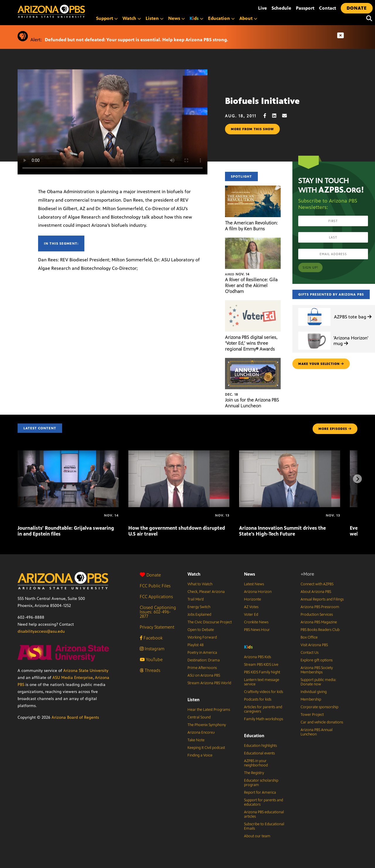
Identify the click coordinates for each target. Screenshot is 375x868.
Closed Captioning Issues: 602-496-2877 (158, 612)
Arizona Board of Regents (75, 717)
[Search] (368, 18)
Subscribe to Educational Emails (264, 826)
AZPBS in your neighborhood (256, 763)
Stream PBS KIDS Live (261, 665)
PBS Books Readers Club (320, 630)
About (248, 18)
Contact (328, 8)
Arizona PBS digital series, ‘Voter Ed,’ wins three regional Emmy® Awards (251, 343)
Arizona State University (86, 671)
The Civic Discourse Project (210, 622)
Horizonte (253, 599)
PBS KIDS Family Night (262, 672)
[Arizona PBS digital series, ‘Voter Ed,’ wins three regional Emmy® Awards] (253, 303)
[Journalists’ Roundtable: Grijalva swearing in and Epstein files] (68, 453)
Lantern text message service (262, 682)
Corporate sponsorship (319, 707)
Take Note (196, 740)
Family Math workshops (264, 719)
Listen (155, 18)
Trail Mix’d (196, 599)
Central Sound (199, 717)
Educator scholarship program (261, 783)
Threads (150, 670)
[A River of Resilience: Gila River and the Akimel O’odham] (253, 241)
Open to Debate (201, 630)
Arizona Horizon (258, 592)
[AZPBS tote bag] (314, 308)
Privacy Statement (157, 627)
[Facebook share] (268, 116)
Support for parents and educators (264, 802)
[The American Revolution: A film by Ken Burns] (253, 189)
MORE (335, 429)
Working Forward (202, 637)
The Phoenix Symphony (207, 725)
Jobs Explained (199, 615)
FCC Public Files (155, 586)
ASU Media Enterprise (73, 678)
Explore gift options (317, 660)
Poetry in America (202, 653)
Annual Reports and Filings (322, 599)
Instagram (152, 649)
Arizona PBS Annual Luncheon (317, 732)
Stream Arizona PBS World (209, 683)
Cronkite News (256, 622)
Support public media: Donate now (318, 682)
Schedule (281, 8)
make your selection (321, 364)
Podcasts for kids (258, 699)
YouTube (151, 659)
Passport (305, 8)
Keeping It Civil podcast (206, 748)
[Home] (76, 11)
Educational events (259, 753)
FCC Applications (156, 597)
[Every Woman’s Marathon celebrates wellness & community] (350, 515)
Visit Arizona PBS (314, 645)
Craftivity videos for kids (264, 692)
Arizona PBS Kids (258, 657)
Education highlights (260, 746)
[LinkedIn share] (277, 116)
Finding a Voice (200, 755)
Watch (132, 18)
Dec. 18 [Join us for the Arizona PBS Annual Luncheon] (232, 394)
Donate (150, 575)
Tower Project (312, 715)
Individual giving (314, 692)
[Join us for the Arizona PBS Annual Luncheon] (253, 361)
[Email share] (287, 116)
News (177, 18)
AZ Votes (251, 607)
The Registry (254, 773)
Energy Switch (199, 607)
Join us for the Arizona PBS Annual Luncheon (252, 403)
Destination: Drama (204, 660)
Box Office (309, 637)
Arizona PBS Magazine (319, 622)
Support (107, 18)
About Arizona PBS (316, 592)
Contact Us (310, 653)
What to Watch (200, 584)
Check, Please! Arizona (206, 592)
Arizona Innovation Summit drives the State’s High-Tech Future (282, 531)
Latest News (254, 584)
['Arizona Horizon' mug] (314, 332)
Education (221, 18)
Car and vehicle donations (322, 722)
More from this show (252, 129)
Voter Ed (251, 615)
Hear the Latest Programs (209, 710)
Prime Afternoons (202, 668)
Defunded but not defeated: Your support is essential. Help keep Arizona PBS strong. (136, 40)
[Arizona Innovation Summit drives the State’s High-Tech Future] (290, 453)
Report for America (260, 792)
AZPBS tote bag (353, 317)
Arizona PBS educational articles (264, 814)
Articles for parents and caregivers (263, 709)
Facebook (151, 638)
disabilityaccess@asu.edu (41, 631)
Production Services (317, 615)
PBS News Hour (257, 630)
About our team (257, 836)
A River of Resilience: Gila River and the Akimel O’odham (251, 285)
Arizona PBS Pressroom (320, 607)
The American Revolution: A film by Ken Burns (251, 226)
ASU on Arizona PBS (204, 675)
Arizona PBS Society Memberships (317, 670)
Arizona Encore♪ (201, 733)
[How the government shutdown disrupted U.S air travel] (179, 453)
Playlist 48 (196, 645)
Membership (311, 699)
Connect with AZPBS (317, 584)
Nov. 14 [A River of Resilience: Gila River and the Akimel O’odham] (237, 274)
